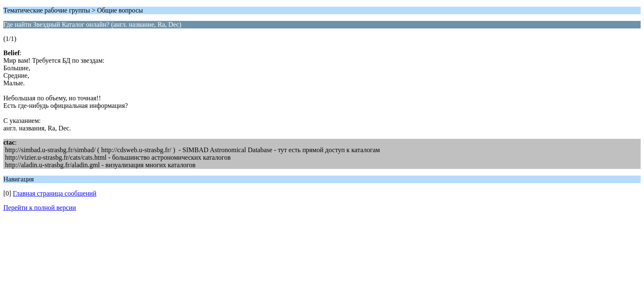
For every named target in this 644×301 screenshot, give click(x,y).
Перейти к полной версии (40, 208)
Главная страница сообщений (55, 193)
